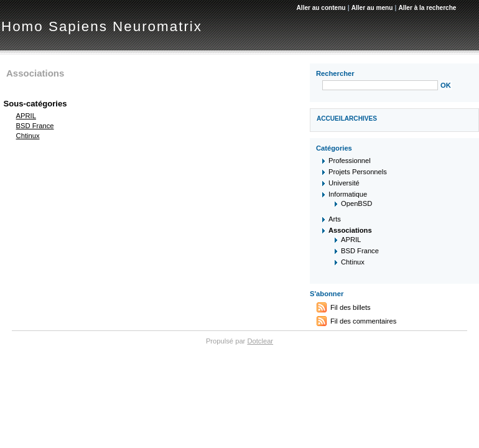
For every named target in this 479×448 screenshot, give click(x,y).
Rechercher (335, 73)
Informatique (348, 194)
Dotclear (260, 341)
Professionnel (350, 161)
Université (344, 183)
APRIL (26, 116)
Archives (361, 119)
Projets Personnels (358, 172)
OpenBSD (356, 203)
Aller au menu (372, 8)
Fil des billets (351, 307)
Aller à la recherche (427, 8)
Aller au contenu (321, 8)
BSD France (35, 126)
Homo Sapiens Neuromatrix (102, 26)
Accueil (331, 119)
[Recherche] (380, 85)
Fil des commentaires (363, 321)
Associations (350, 230)
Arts (335, 219)
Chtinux (28, 136)
